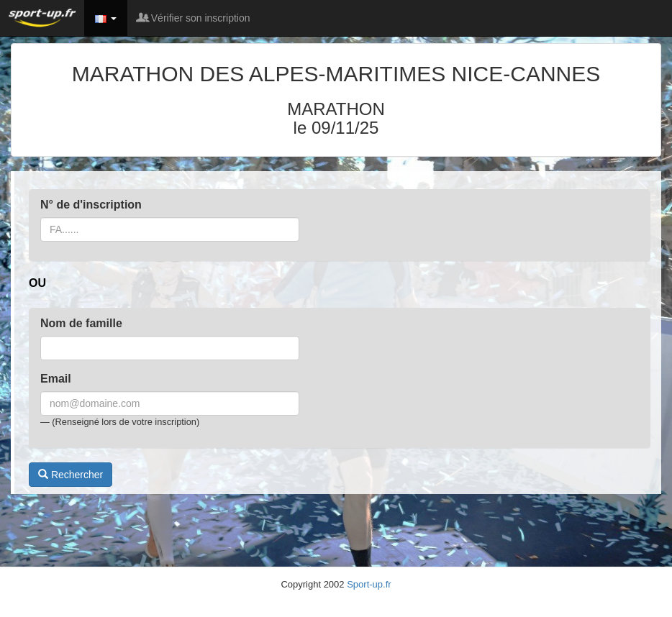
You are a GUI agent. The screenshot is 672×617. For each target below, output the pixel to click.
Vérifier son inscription (194, 18)
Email (56, 379)
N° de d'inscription (91, 205)
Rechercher (71, 475)
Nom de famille (81, 323)
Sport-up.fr (369, 584)
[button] (106, 18)
